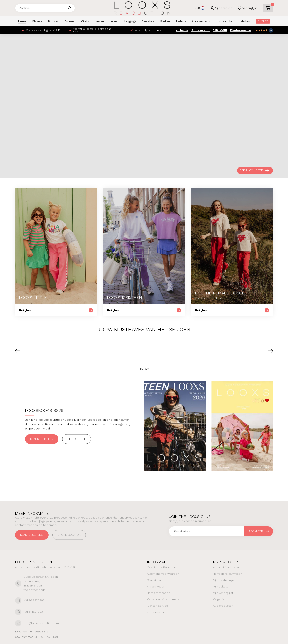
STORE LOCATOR (69, 535)
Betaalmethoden (158, 593)
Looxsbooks (224, 21)
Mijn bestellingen (224, 580)
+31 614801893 (33, 612)
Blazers (37, 21)
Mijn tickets (221, 586)
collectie (182, 30)
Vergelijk (218, 599)
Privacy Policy (156, 586)
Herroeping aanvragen (227, 574)
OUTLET (263, 21)
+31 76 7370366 (34, 600)
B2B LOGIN (220, 30)
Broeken (70, 21)
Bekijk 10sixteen (42, 439)
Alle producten (223, 606)
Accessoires (200, 21)
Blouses (53, 21)
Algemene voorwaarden (163, 574)
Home (22, 21)
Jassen (99, 21)
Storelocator (200, 30)
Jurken (114, 21)
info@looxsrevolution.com (41, 623)
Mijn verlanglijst (223, 593)
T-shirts (181, 21)
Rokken (165, 21)
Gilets (85, 21)
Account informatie (226, 567)
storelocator (156, 612)
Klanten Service (157, 606)
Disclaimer (154, 580)
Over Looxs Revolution (162, 567)
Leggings (130, 21)
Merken (245, 21)
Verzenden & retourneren (164, 599)
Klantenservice (240, 30)
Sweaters (148, 21)
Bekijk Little (77, 439)
